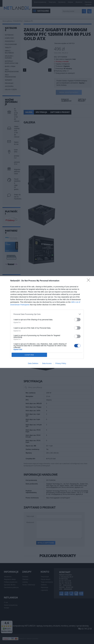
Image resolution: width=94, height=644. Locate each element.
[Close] (89, 281)
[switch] (77, 320)
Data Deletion (33, 363)
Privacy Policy (61, 363)
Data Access (47, 363)
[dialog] (47, 322)
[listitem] (47, 314)
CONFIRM (29, 355)
